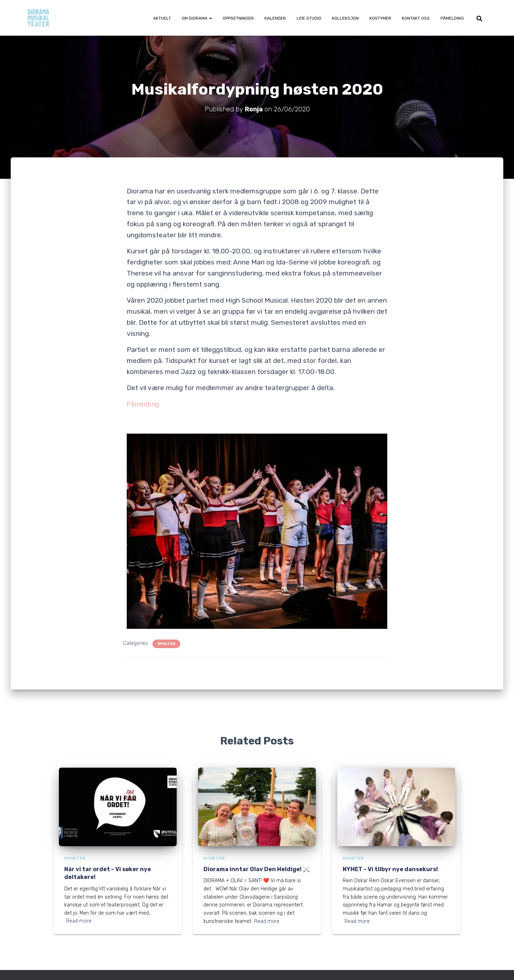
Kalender (275, 18)
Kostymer (380, 18)
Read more (79, 921)
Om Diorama (197, 18)
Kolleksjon (345, 18)
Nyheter (166, 644)
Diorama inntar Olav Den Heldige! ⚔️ (257, 869)
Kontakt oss (416, 18)
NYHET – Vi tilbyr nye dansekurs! (390, 869)
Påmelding (452, 18)
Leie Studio (309, 18)
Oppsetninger (238, 18)
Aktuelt (162, 18)
